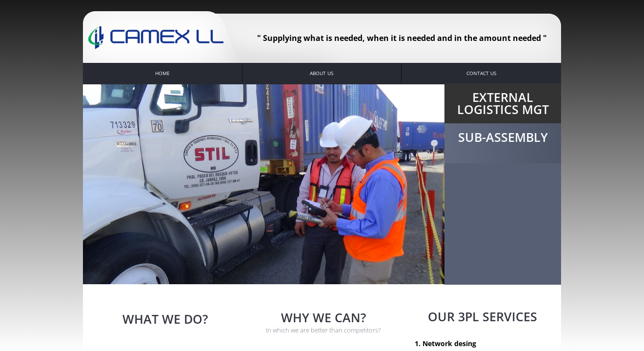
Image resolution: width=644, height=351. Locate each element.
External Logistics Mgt (503, 103)
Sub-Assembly (503, 137)
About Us (322, 73)
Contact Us (481, 73)
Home (162, 73)
